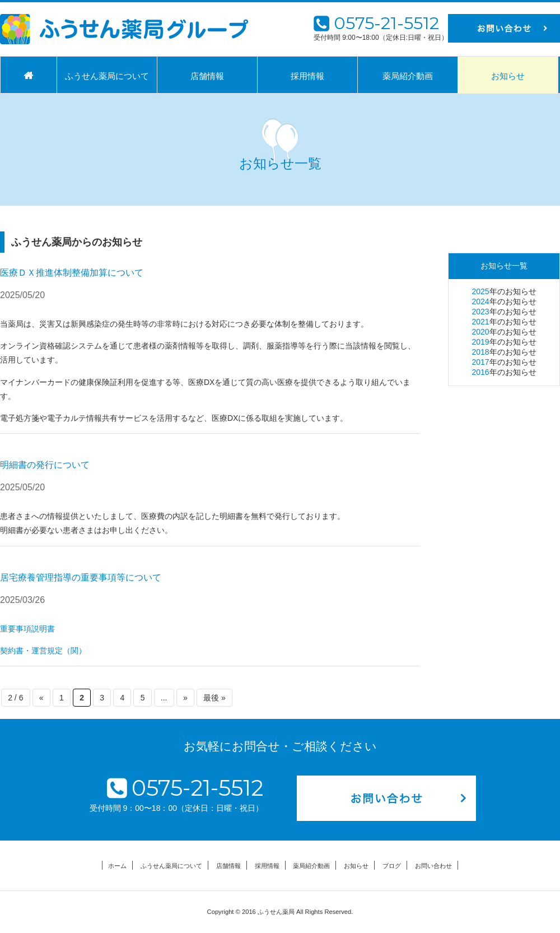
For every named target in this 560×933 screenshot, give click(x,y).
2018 (480, 352)
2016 (480, 372)
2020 (480, 332)
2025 (480, 291)
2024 (480, 301)
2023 (480, 312)
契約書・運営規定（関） (43, 651)
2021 (480, 322)
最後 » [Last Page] (214, 698)
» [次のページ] (185, 698)
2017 (480, 362)
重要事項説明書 (27, 629)
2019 (480, 342)
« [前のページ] (41, 698)
